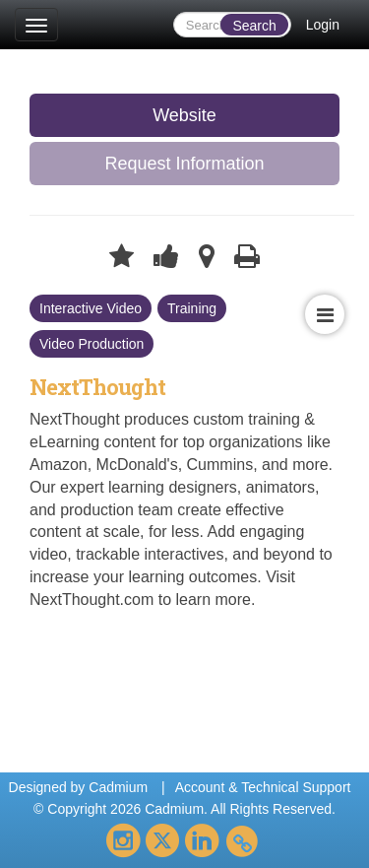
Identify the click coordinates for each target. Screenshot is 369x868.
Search (254, 26)
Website (184, 115)
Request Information (184, 164)
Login (323, 25)
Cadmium (118, 787)
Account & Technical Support (263, 787)
